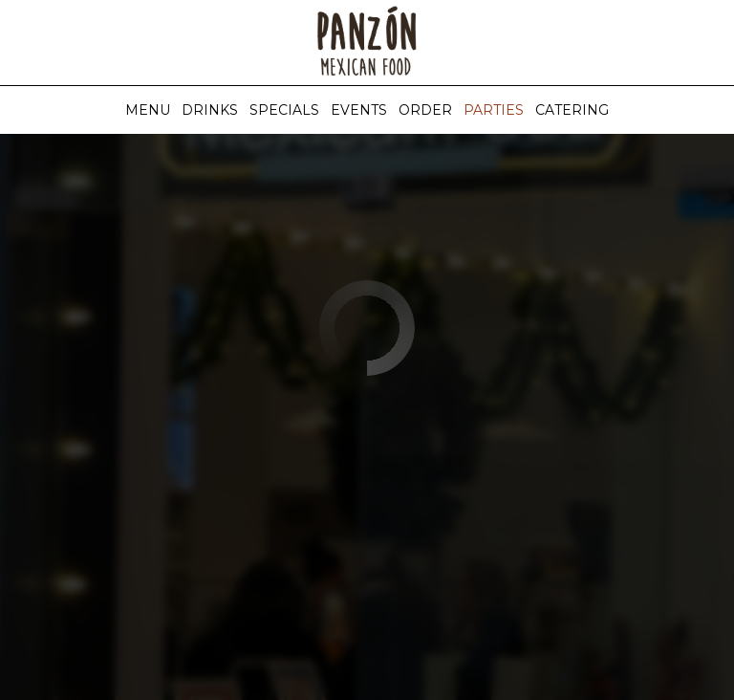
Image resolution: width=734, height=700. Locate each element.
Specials (284, 110)
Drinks (210, 110)
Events (359, 110)
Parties (494, 110)
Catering (572, 110)
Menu (148, 110)
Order (425, 110)
